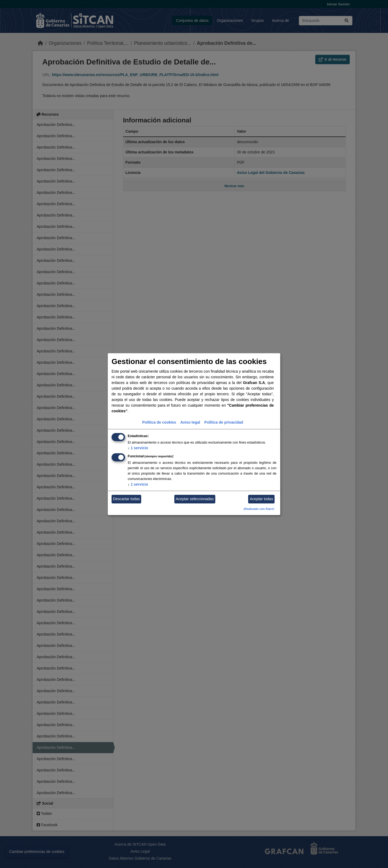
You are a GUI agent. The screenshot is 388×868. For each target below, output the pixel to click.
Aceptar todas (261, 499)
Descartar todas (127, 499)
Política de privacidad (224, 422)
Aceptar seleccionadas (195, 499)
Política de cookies (159, 422)
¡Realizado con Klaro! (259, 509)
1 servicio (138, 448)
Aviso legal (190, 422)
